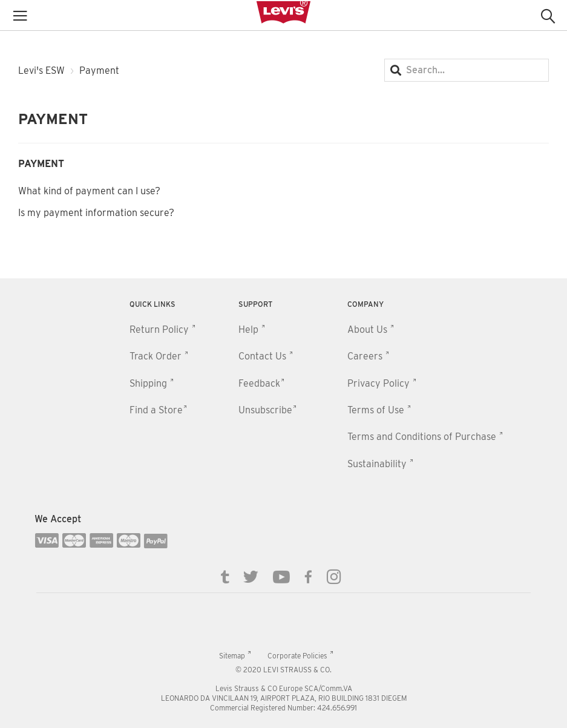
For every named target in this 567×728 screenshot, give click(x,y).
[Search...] (467, 70)
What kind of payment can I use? (89, 191)
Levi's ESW (41, 71)
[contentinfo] (283, 503)
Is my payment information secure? (96, 213)
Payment (41, 164)
